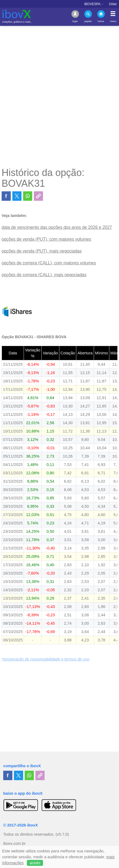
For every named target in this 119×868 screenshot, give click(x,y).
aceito (35, 863)
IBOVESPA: (99, 4)
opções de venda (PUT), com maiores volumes (46, 239)
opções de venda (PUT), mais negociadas (42, 251)
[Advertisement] (59, 96)
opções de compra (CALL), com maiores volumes (49, 263)
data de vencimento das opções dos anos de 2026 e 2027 (57, 227)
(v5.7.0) (62, 834)
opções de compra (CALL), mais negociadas (44, 275)
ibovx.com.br (14, 843)
